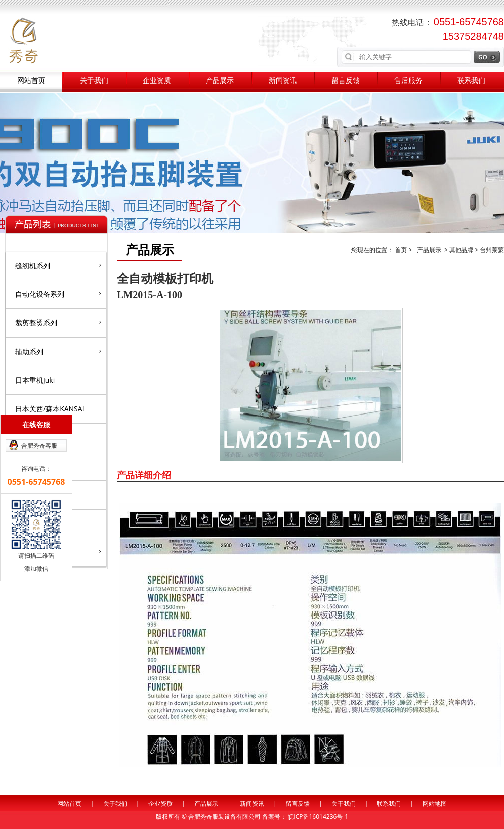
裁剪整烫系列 (58, 322)
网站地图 (435, 804)
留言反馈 (346, 81)
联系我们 (471, 81)
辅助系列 (58, 351)
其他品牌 (461, 250)
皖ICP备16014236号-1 (318, 817)
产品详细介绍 (144, 475)
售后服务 (408, 81)
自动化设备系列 (58, 294)
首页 (402, 250)
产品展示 (220, 81)
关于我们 (94, 81)
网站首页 (31, 81)
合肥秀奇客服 (39, 445)
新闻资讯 (283, 81)
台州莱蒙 (492, 250)
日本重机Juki (35, 380)
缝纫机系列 (58, 265)
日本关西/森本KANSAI (50, 409)
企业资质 (157, 81)
